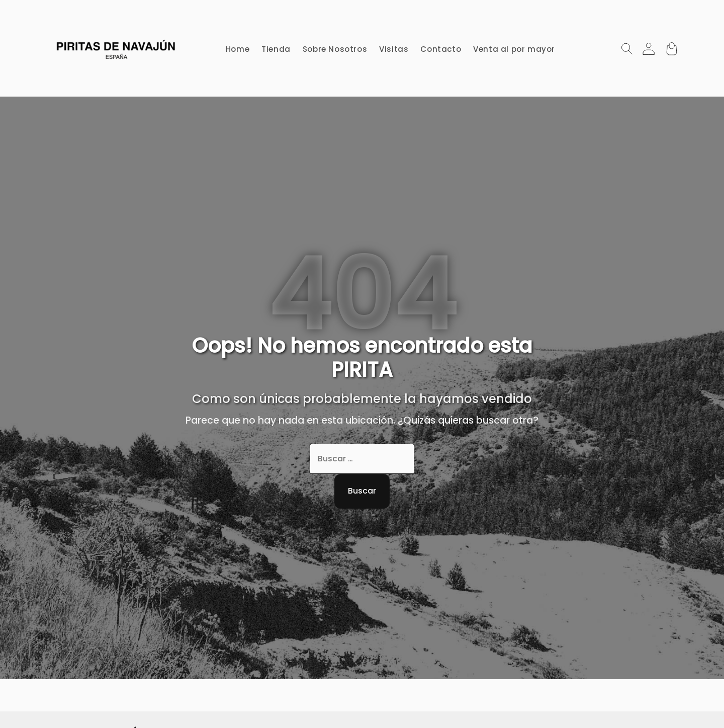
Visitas (394, 49)
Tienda (276, 49)
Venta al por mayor (514, 49)
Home (238, 49)
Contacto (441, 49)
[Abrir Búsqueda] (627, 49)
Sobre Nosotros (335, 49)
